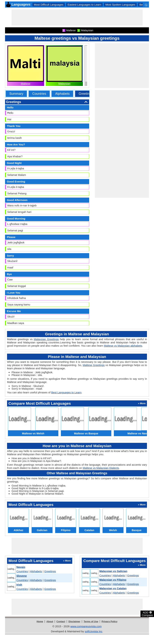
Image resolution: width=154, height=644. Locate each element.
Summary (16, 94)
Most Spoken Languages (120, 5)
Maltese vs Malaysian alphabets (123, 346)
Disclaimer (74, 621)
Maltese (26, 84)
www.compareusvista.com (86, 626)
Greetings (86, 94)
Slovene (22, 576)
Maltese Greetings (94, 365)
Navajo (21, 567)
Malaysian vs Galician (113, 571)
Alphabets (62, 94)
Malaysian (64, 84)
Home (40, 621)
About (50, 621)
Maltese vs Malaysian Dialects (101, 468)
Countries (39, 94)
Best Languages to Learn (66, 392)
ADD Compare (147, 614)
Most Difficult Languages (49, 5)
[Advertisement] (77, 17)
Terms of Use (91, 621)
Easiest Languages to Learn (84, 5)
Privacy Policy (110, 621)
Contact (61, 621)
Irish (19, 585)
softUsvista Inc (93, 631)
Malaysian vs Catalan (113, 588)
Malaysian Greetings (46, 339)
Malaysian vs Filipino (113, 580)
